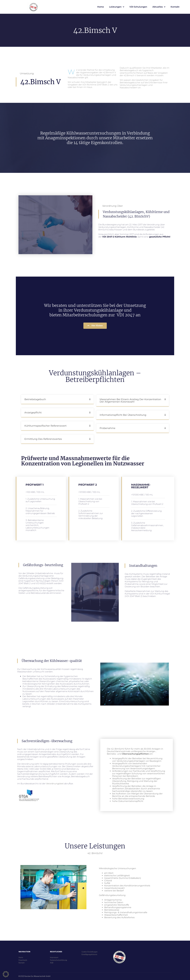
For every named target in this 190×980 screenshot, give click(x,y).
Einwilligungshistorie (89, 954)
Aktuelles (159, 7)
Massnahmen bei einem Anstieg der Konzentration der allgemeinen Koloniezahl (130, 401)
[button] (57, 399)
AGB (52, 963)
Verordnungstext (55, 784)
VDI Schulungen (138, 7)
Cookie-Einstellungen (90, 952)
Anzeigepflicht (33, 413)
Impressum (54, 957)
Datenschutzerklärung (59, 960)
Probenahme (107, 428)
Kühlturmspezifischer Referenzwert (45, 426)
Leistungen (117, 7)
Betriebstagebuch (35, 399)
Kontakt (175, 7)
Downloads (23, 960)
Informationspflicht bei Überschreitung (123, 415)
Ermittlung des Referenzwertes (43, 439)
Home (101, 7)
